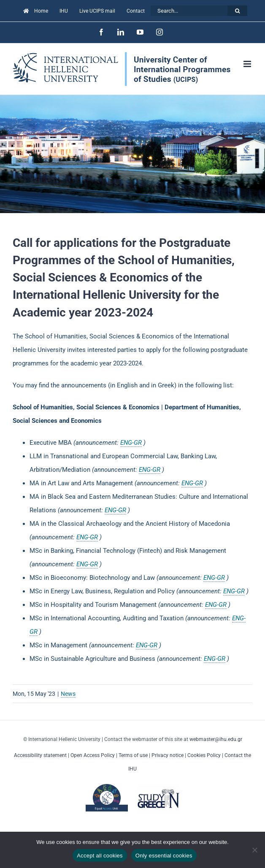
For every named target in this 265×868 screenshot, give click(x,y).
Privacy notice (168, 755)
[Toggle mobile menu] (248, 64)
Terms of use (133, 755)
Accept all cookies (100, 856)
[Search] (237, 11)
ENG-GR (131, 443)
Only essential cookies (164, 856)
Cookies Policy (204, 755)
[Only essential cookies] (254, 850)
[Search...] (189, 11)
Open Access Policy (93, 755)
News (68, 694)
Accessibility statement (40, 755)
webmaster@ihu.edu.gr (216, 739)
